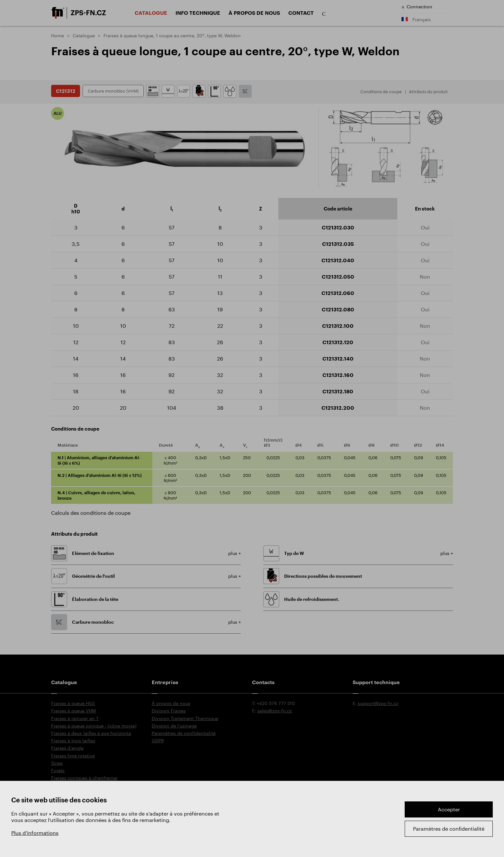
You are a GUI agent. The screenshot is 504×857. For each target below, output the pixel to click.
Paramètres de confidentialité (449, 829)
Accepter (449, 809)
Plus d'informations (35, 833)
